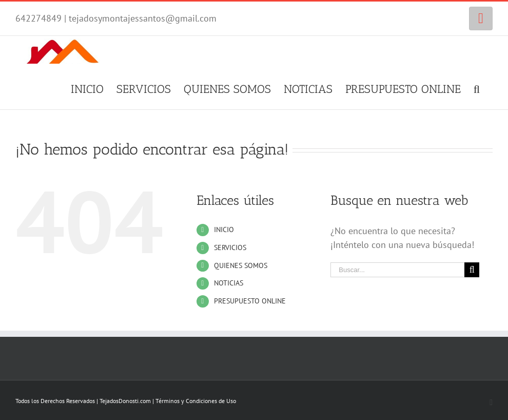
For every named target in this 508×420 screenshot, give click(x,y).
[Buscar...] (397, 270)
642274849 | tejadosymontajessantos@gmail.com (116, 18)
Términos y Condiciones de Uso (196, 401)
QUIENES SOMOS (241, 265)
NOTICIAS (229, 283)
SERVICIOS (230, 247)
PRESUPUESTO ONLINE (250, 301)
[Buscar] (477, 88)
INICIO (224, 230)
